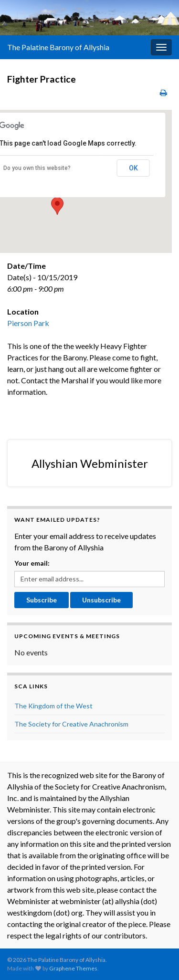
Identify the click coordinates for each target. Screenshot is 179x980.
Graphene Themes (73, 968)
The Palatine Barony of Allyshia (58, 47)
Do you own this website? (37, 168)
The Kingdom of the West (53, 706)
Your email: (32, 563)
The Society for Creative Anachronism (71, 724)
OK (133, 168)
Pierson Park (28, 323)
